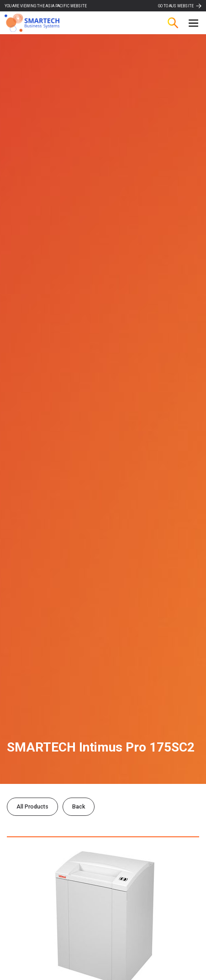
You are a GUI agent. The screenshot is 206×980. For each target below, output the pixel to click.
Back (79, 806)
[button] (193, 23)
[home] (32, 23)
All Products (32, 806)
